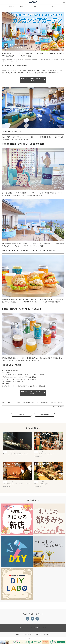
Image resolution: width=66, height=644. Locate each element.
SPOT (44, 6)
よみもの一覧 (21, 415)
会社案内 (18, 634)
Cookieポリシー (38, 634)
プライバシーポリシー (27, 634)
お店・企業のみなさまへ (24, 628)
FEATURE (33, 6)
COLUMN (12, 6)
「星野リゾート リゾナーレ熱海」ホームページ (32, 80)
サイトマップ (43, 628)
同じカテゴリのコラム (45, 415)
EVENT (22, 6)
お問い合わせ (47, 634)
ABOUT (54, 6)
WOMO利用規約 (35, 628)
